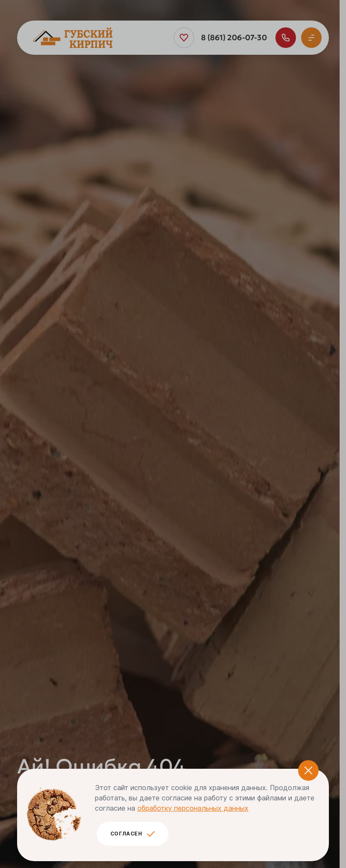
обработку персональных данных (193, 808)
